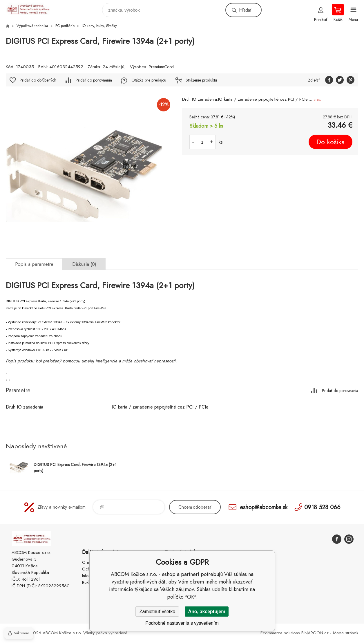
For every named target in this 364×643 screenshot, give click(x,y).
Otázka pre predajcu (149, 80)
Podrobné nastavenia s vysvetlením (182, 623)
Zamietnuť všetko (157, 612)
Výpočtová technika (32, 26)
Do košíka (331, 142)
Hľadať (245, 10)
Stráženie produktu (201, 80)
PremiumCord (161, 67)
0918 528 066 (322, 507)
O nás (88, 562)
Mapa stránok (346, 633)
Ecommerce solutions (280, 633)
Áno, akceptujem (207, 612)
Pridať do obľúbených (38, 80)
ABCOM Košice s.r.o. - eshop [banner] (31, 9)
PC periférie (65, 26)
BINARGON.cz (315, 633)
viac (317, 99)
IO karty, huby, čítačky (99, 26)
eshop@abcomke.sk (264, 507)
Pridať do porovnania (94, 80)
